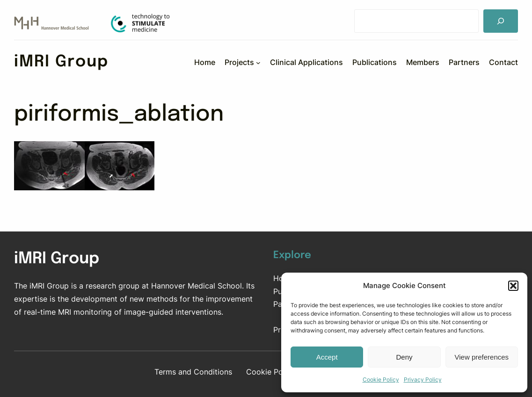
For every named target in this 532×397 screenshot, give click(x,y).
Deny (404, 357)
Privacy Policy (423, 379)
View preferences (482, 357)
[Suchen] (501, 21)
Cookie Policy (381, 379)
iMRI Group (61, 62)
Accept (327, 357)
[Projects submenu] (258, 62)
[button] (513, 286)
